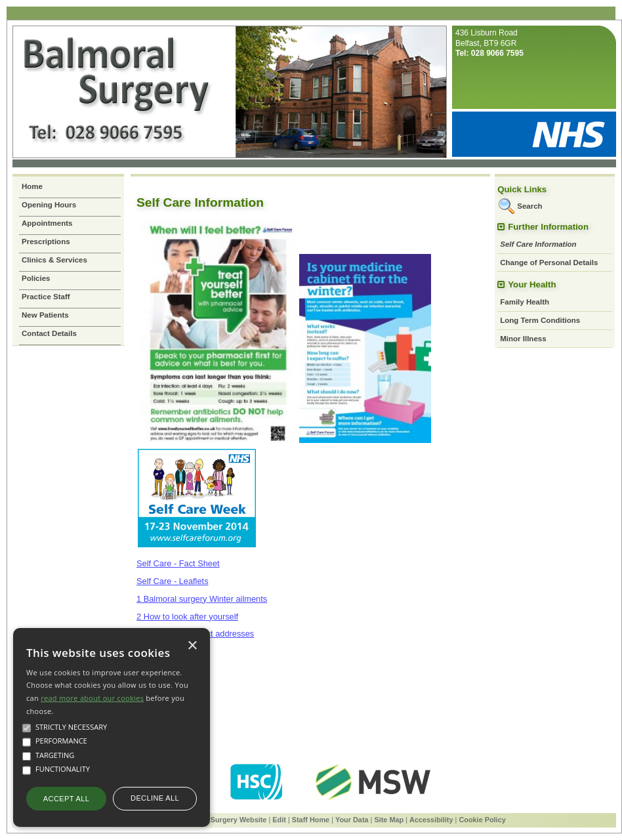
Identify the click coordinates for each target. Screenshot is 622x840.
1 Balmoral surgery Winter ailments (202, 599)
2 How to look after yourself (187, 617)
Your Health (532, 284)
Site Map (389, 820)
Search (529, 206)
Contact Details (49, 333)
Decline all (155, 798)
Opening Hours (49, 205)
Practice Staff (46, 297)
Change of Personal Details (549, 262)
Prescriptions (46, 241)
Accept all (66, 799)
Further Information (548, 227)
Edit (279, 820)
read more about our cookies (92, 698)
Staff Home (311, 820)
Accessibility (431, 820)
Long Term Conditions (540, 320)
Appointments (47, 223)
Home (32, 186)
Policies (36, 278)
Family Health (525, 302)
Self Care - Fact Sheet (178, 563)
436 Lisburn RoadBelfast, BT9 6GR (489, 43)
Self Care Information (538, 244)
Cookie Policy (482, 820)
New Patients (45, 315)
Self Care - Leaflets (173, 581)
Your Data (352, 820)
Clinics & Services (54, 260)
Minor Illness (523, 339)
